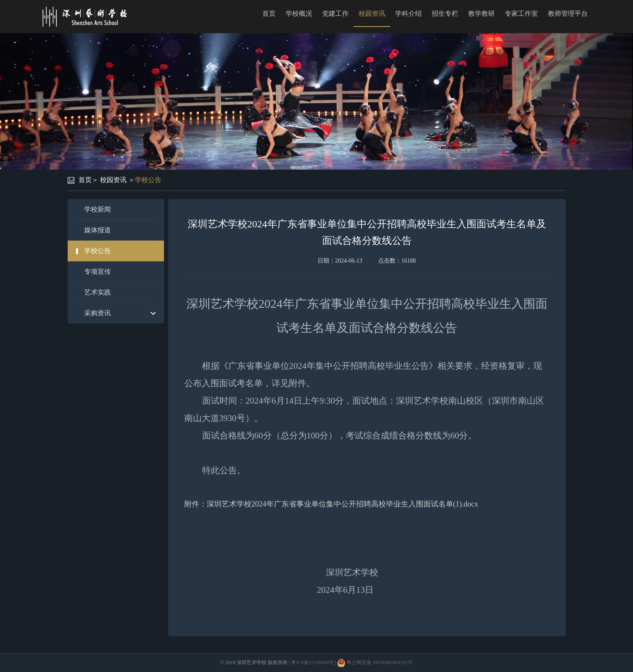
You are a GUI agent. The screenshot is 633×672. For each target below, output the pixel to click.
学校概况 (299, 13)
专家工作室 (521, 13)
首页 (269, 13)
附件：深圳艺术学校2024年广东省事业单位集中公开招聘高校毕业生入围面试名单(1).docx (331, 504)
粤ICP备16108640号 (312, 662)
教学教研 (481, 13)
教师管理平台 (568, 13)
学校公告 (148, 180)
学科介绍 (408, 13)
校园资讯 (372, 13)
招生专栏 (445, 13)
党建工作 (335, 13)
